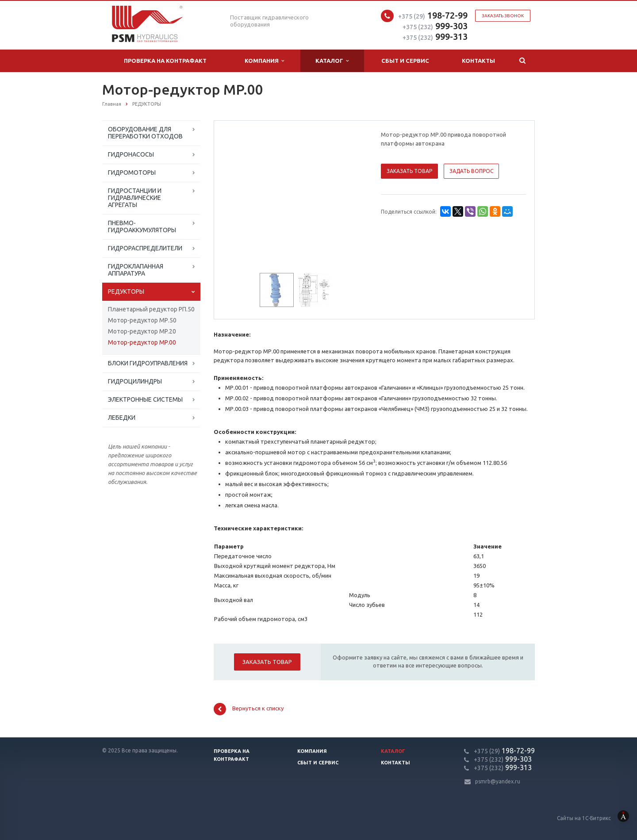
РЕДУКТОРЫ (126, 292)
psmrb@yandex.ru (498, 781)
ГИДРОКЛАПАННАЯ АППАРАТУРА (136, 270)
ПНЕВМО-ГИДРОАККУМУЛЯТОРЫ (142, 226)
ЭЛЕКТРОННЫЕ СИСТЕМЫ (145, 399)
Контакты (478, 61)
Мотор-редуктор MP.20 (142, 331)
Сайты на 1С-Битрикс (597, 818)
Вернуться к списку (249, 709)
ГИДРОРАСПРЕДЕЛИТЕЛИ (145, 248)
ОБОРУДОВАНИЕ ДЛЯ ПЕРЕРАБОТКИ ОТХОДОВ (145, 133)
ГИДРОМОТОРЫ (132, 173)
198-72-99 (433, 15)
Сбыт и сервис (405, 61)
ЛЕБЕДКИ (122, 418)
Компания (264, 61)
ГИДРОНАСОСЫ (131, 154)
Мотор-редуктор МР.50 (142, 320)
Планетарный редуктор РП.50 (151, 309)
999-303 (435, 26)
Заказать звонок (503, 16)
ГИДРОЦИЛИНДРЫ (135, 381)
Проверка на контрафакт (165, 61)
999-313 (435, 36)
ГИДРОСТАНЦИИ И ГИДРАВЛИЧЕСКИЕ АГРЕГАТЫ (135, 198)
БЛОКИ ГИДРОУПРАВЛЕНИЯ (148, 363)
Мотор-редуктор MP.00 (142, 342)
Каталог (332, 61)
